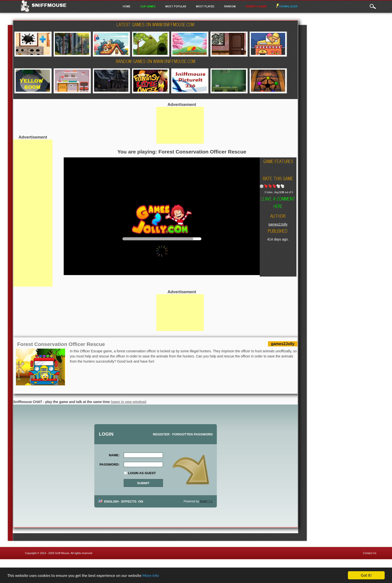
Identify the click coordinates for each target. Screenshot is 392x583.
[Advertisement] (33, 213)
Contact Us (370, 553)
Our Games (148, 6)
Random (230, 6)
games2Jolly (278, 224)
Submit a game (256, 6)
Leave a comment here (278, 202)
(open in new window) (129, 402)
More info (151, 576)
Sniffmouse (49, 5)
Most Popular (176, 6)
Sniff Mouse (62, 553)
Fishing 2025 (287, 6)
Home (127, 6)
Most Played (205, 6)
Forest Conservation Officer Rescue (61, 344)
